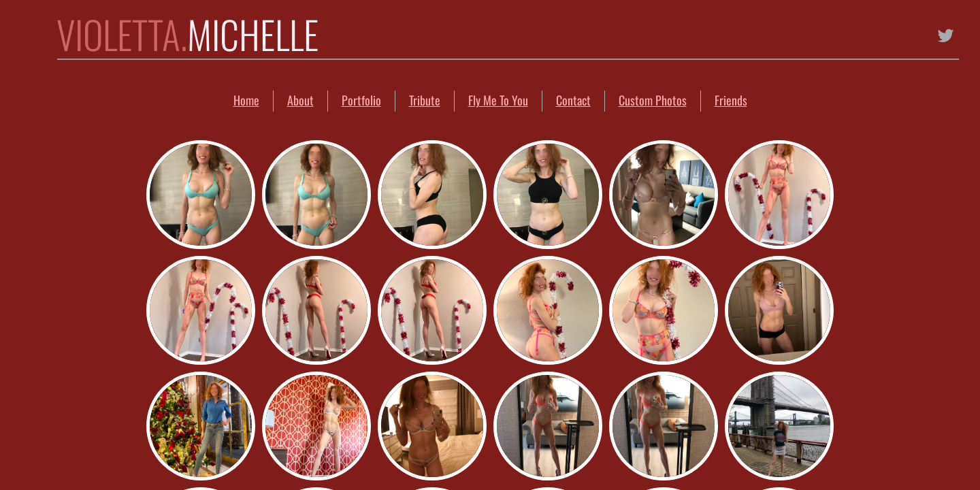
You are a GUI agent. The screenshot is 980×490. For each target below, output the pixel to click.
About (300, 100)
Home (246, 100)
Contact (573, 100)
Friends (731, 100)
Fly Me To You (498, 100)
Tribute (425, 100)
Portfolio (361, 100)
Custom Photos (653, 100)
